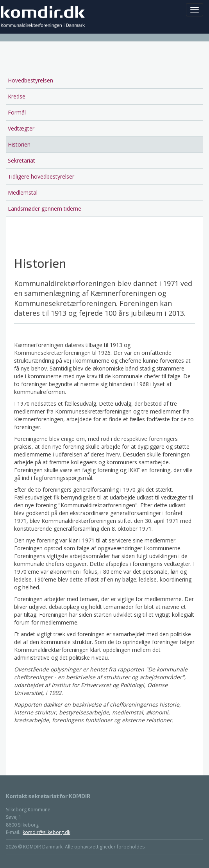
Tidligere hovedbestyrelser (41, 176)
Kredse (17, 96)
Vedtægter (21, 128)
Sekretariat (21, 160)
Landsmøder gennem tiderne (45, 208)
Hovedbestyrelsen (30, 80)
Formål (17, 112)
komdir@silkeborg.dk (46, 832)
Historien (19, 144)
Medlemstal (23, 192)
